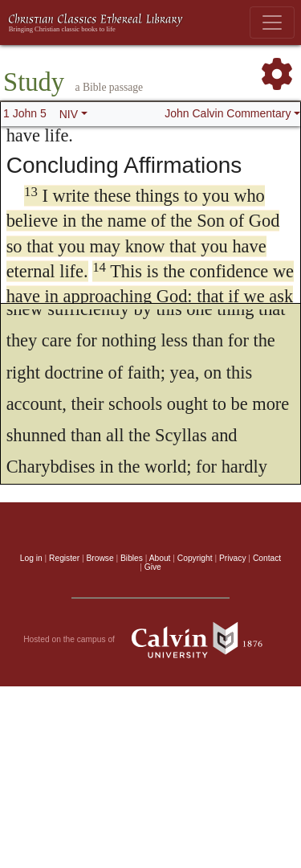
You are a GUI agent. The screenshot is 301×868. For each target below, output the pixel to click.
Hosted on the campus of (150, 640)
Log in (31, 558)
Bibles (132, 558)
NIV (69, 114)
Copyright (195, 558)
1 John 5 (25, 113)
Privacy (233, 558)
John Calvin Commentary (228, 113)
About (160, 558)
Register (64, 558)
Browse (100, 558)
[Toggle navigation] (272, 23)
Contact (267, 558)
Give (153, 567)
